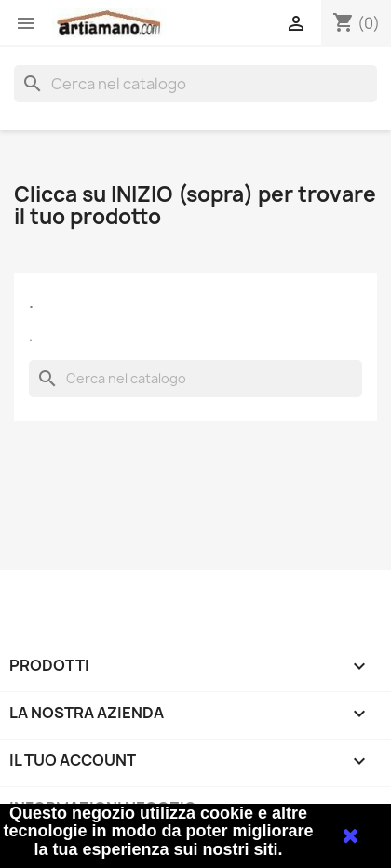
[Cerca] (195, 84)
